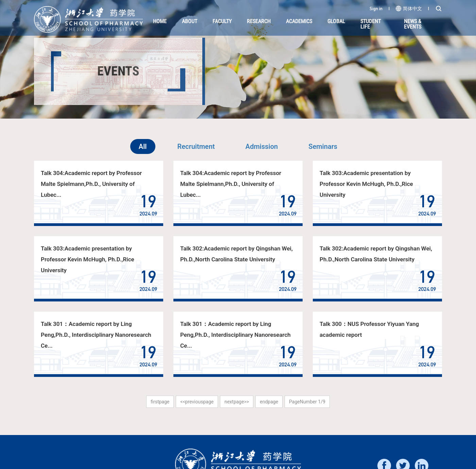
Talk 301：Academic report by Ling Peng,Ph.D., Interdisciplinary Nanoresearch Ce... (96, 335)
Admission (262, 146)
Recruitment (196, 146)
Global (336, 21)
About (190, 21)
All (143, 146)
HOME (160, 21)
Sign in (376, 8)
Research (259, 21)
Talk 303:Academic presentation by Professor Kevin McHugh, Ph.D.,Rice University (366, 184)
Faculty (222, 21)
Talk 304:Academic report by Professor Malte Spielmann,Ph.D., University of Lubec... (91, 184)
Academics (299, 21)
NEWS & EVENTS (413, 24)
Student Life (371, 24)
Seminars (323, 146)
